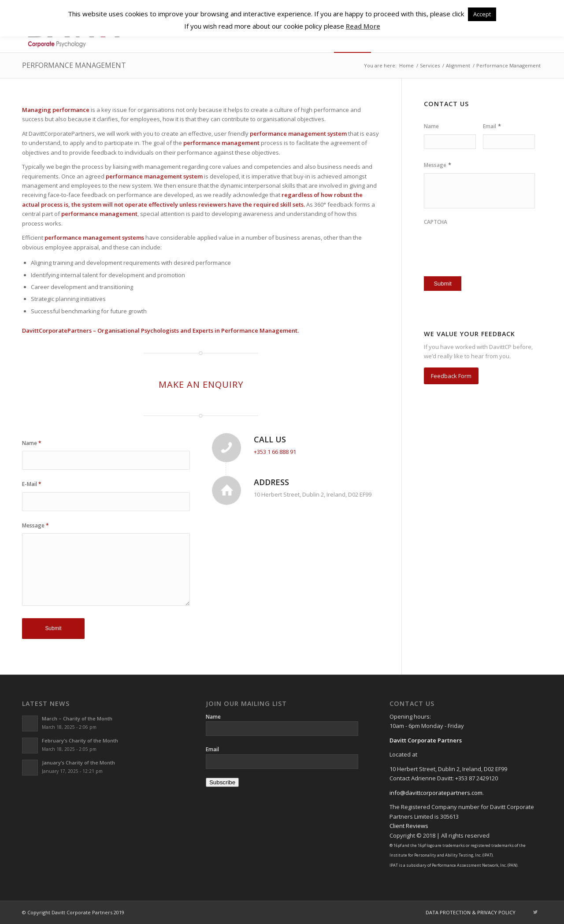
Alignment (458, 65)
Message (35, 525)
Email (492, 126)
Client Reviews (409, 826)
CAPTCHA (436, 222)
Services (430, 65)
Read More (363, 26)
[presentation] (475, 244)
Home (406, 65)
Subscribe (222, 782)
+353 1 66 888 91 (275, 452)
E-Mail (32, 484)
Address (271, 482)
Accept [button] (482, 14)
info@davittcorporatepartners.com (436, 793)
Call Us (270, 439)
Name (32, 443)
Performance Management (74, 65)
